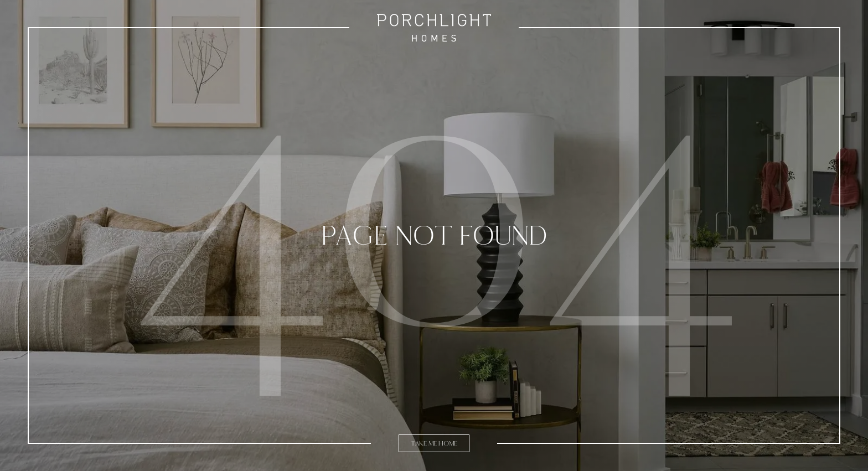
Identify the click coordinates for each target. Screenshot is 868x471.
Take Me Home (434, 443)
